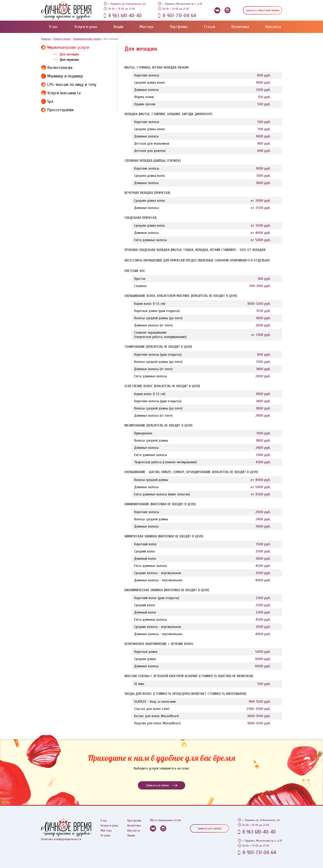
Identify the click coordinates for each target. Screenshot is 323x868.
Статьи (209, 27)
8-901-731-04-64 (179, 16)
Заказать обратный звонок (263, 10)
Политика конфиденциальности (61, 839)
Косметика (240, 27)
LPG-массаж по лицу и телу (72, 84)
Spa (50, 101)
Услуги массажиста (64, 93)
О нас (54, 27)
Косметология (60, 68)
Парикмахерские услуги (87, 39)
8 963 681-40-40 (125, 16)
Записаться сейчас (162, 785)
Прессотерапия (60, 110)
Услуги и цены (86, 27)
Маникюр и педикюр (65, 76)
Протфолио (134, 821)
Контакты (273, 27)
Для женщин (69, 54)
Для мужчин (69, 60)
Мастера (147, 27)
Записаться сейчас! (209, 828)
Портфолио (179, 27)
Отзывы (106, 835)
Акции (118, 27)
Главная (46, 39)
